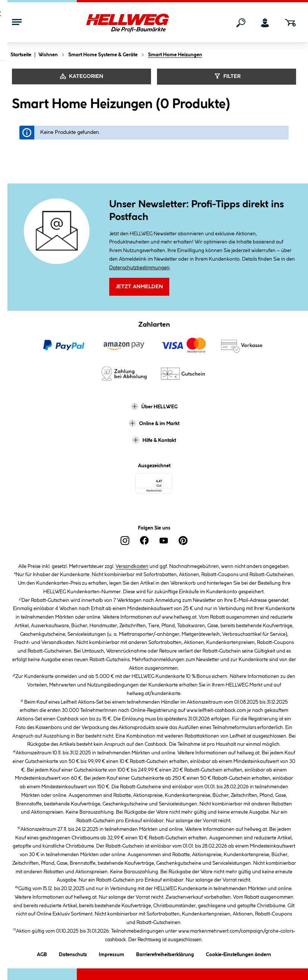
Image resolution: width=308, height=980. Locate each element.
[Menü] (179, 478)
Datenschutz (73, 953)
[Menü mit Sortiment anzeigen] (17, 23)
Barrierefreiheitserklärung (165, 953)
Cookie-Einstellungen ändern (238, 953)
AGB (42, 953)
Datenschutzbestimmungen (139, 268)
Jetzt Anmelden (139, 287)
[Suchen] (241, 23)
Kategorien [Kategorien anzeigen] (82, 76)
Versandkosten (132, 566)
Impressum (111, 953)
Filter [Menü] (227, 76)
